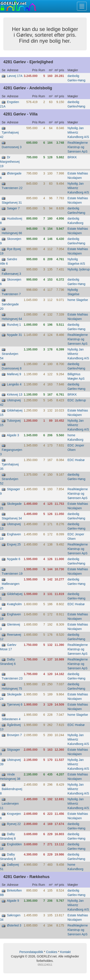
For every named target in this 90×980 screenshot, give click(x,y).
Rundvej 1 (14, 325)
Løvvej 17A (15, 76)
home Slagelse (78, 300)
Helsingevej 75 (12, 689)
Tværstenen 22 (12, 188)
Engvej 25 (14, 544)
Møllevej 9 (14, 374)
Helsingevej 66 (12, 233)
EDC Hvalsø (76, 460)
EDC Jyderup (77, 400)
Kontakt (65, 952)
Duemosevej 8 (12, 368)
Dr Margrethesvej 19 (10, 162)
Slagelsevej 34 (12, 518)
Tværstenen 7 (11, 294)
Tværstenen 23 (12, 678)
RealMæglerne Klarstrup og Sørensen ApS (78, 147)
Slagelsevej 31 (12, 203)
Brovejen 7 (14, 735)
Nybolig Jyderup (79, 269)
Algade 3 (13, 435)
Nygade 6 (14, 559)
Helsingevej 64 (12, 319)
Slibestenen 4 (11, 719)
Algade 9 (13, 901)
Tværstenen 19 (12, 574)
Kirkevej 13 (15, 394)
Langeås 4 (14, 384)
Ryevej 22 (14, 824)
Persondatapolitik (31, 952)
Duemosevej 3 (12, 147)
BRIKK (72, 157)
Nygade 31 (15, 335)
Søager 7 (13, 208)
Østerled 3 (14, 925)
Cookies (52, 952)
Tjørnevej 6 (15, 704)
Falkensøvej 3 (11, 274)
